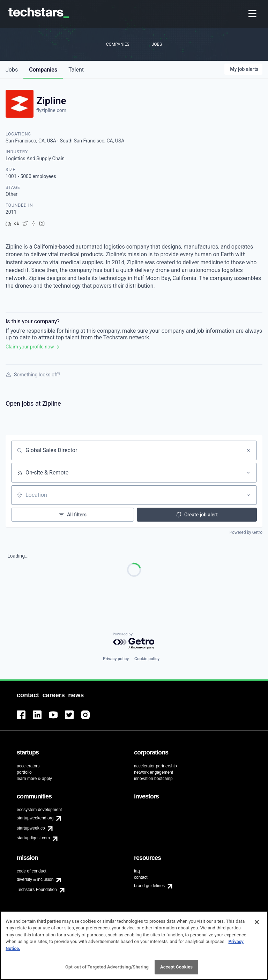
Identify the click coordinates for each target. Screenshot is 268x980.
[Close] (257, 922)
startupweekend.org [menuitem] (35, 818)
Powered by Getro (246, 532)
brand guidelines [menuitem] (149, 886)
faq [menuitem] (137, 871)
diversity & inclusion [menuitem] (35, 879)
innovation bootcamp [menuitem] (153, 779)
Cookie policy (147, 659)
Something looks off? (33, 375)
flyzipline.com (51, 110)
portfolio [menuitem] (24, 772)
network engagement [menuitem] (154, 772)
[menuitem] (253, 14)
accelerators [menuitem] (28, 766)
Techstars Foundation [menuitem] (37, 890)
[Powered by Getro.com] (134, 641)
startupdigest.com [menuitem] (33, 838)
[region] (134, 945)
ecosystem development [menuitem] (39, 810)
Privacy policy (116, 659)
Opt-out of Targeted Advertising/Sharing (107, 967)
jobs (12, 70)
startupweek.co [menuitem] (31, 828)
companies (43, 70)
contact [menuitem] (141, 877)
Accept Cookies (176, 967)
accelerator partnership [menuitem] (155, 766)
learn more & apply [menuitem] (34, 779)
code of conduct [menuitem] (32, 871)
